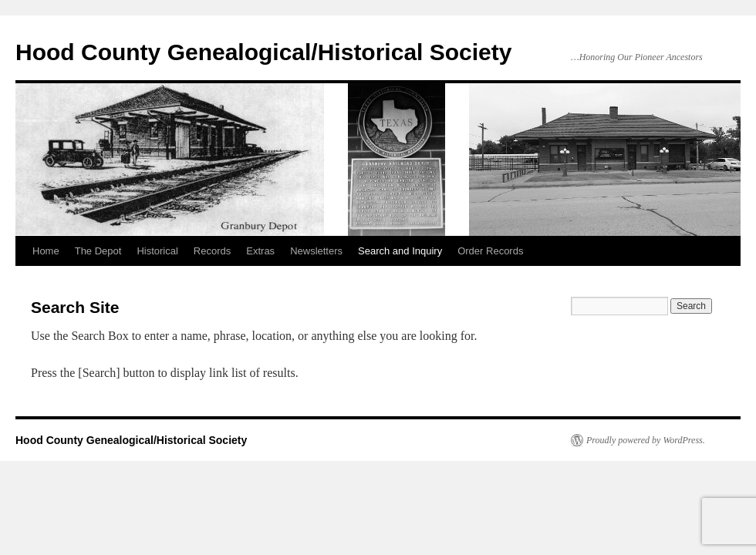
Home (46, 251)
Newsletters (316, 251)
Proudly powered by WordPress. (646, 440)
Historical (157, 251)
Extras (260, 251)
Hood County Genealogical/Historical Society (263, 52)
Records (212, 251)
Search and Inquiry (400, 251)
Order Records (490, 251)
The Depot (98, 251)
